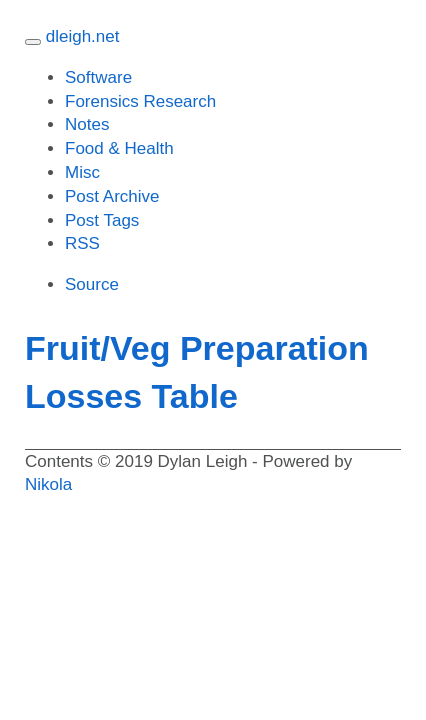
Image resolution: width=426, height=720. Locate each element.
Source (92, 284)
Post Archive (112, 196)
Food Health (119, 148)
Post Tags (102, 220)
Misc (82, 172)
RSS (82, 243)
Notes (87, 124)
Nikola (48, 484)
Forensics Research (140, 101)
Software (98, 77)
